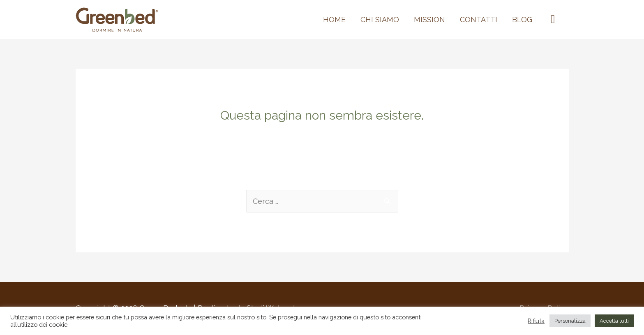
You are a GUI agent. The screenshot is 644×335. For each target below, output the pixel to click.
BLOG (522, 20)
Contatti (479, 20)
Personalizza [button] (570, 321)
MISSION (429, 20)
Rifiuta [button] (536, 321)
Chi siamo (380, 20)
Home (334, 20)
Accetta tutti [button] (614, 321)
